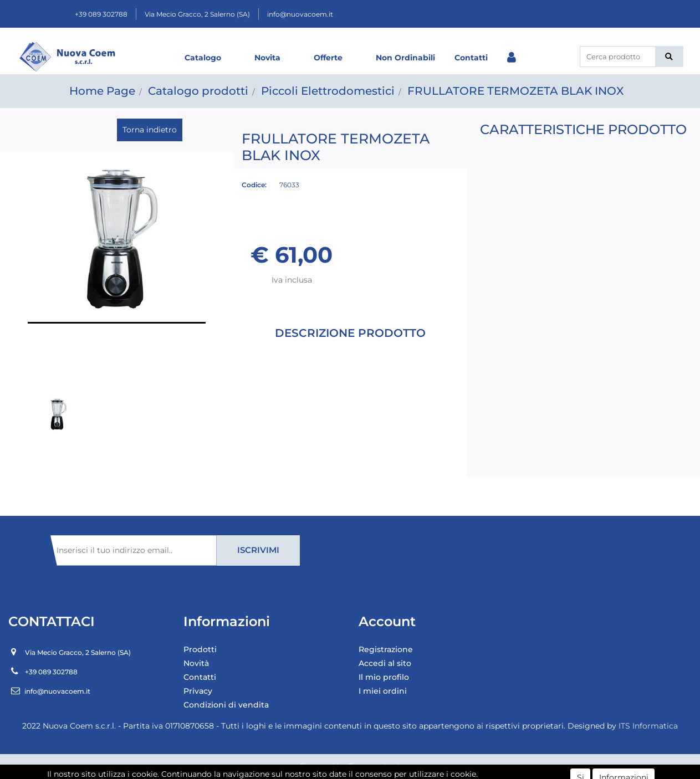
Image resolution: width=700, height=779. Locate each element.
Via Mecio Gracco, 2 (197, 14)
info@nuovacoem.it (300, 14)
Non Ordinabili (405, 58)
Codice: (254, 185)
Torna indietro (150, 130)
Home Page (102, 91)
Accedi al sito (385, 663)
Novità (196, 663)
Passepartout (374, 766)
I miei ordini (383, 691)
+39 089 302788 (101, 14)
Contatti (471, 58)
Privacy (198, 691)
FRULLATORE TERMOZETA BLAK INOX (515, 91)
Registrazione (386, 649)
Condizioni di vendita (226, 705)
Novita (267, 58)
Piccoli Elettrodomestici (328, 91)
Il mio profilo (384, 677)
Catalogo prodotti (198, 91)
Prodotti (200, 649)
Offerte (328, 58)
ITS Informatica (648, 726)
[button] (669, 57)
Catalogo (203, 58)
